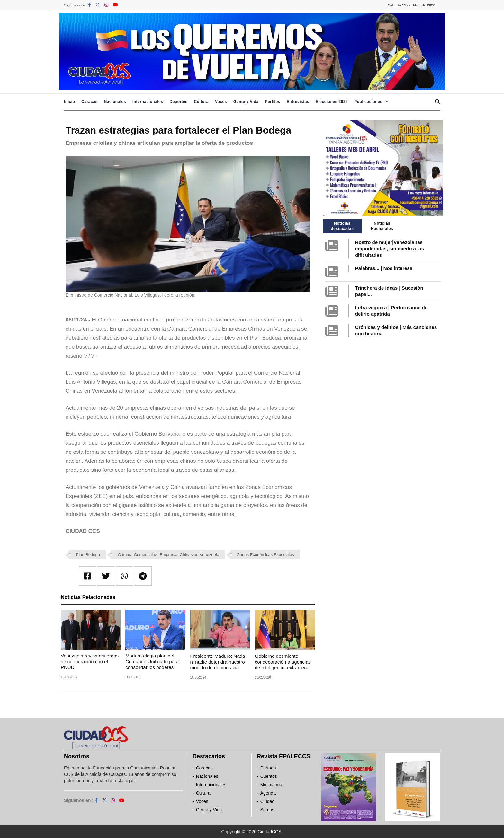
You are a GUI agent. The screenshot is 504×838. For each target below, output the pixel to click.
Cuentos (269, 776)
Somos (267, 810)
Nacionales (115, 102)
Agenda (268, 793)
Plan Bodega (88, 555)
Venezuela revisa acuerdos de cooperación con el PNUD (90, 661)
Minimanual (272, 785)
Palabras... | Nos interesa (384, 268)
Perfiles (272, 102)
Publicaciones (368, 102)
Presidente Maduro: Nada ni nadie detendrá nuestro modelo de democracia (218, 662)
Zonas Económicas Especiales (266, 555)
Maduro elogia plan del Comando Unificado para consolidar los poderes (152, 661)
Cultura (201, 102)
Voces (221, 102)
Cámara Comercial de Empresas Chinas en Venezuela (169, 555)
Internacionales (148, 102)
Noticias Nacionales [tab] (382, 226)
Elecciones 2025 (332, 102)
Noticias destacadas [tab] (342, 226)
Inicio (69, 102)
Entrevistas (298, 102)
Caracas (89, 102)
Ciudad (267, 801)
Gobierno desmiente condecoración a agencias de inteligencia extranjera (283, 662)
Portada (268, 768)
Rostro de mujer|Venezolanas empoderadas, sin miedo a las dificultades (390, 249)
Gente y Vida (246, 102)
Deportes (178, 102)
